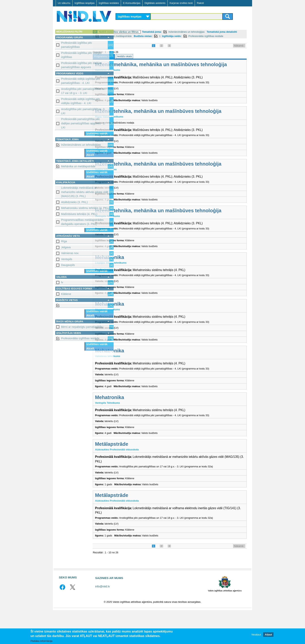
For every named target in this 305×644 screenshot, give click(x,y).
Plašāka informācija (42, 641)
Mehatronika (133, 291)
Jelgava (66, 247)
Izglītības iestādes (109, 3)
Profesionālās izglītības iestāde (80, 338)
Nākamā (239, 50)
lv (62, 282)
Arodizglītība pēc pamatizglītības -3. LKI (83, 111)
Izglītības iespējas (85, 3)
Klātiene (66, 294)
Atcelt (90, 155)
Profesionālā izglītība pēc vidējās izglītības (81, 55)
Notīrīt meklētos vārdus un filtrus (143, 32)
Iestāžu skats (148, 61)
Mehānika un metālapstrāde (78, 166)
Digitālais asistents (155, 3)
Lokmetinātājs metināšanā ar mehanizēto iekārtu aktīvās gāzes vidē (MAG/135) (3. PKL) (85, 192)
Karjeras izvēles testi (181, 3)
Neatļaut (256, 635)
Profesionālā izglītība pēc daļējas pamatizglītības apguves (81, 65)
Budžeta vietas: (185, 36)
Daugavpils (68, 265)
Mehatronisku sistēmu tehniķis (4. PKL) (85, 208)
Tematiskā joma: (176, 32)
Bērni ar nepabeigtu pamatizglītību (82, 327)
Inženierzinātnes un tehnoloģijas (81, 145)
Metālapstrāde (135, 478)
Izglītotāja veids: (214, 36)
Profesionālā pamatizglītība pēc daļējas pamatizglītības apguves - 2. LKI (83, 123)
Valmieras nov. (70, 253)
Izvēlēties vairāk (97, 133)
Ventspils (67, 259)
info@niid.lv (102, 620)
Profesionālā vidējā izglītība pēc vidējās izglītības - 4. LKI (81, 101)
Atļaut (268, 635)
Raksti (200, 3)
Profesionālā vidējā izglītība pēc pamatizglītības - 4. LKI (81, 81)
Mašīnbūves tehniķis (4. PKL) (79, 214)
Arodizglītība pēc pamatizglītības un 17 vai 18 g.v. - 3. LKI (83, 91)
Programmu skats (128, 61)
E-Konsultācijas (132, 3)
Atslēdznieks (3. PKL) (74, 202)
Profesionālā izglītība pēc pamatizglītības (77, 45)
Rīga (64, 241)
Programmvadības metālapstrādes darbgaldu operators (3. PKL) (82, 222)
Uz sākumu (64, 3)
